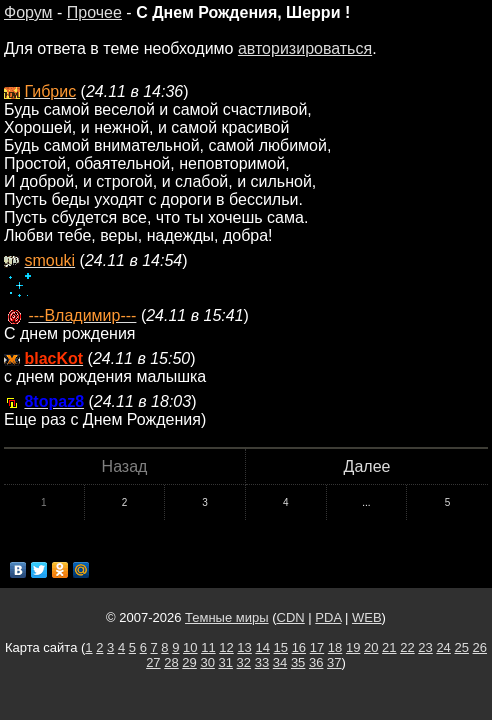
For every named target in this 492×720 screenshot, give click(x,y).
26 (480, 647)
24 (443, 647)
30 (207, 662)
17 (317, 647)
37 (334, 662)
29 (189, 662)
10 (190, 647)
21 (389, 647)
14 (262, 647)
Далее (367, 466)
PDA (328, 617)
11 (208, 647)
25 (461, 647)
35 (298, 662)
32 (244, 662)
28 (171, 662)
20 (371, 647)
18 (335, 647)
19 (353, 647)
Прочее (94, 12)
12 (226, 647)
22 (407, 647)
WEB (367, 617)
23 (425, 647)
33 (262, 662)
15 (281, 647)
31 (226, 662)
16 (299, 647)
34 (280, 662)
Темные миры (227, 617)
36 (316, 662)
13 (244, 647)
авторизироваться (305, 48)
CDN (291, 617)
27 (153, 662)
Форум (28, 12)
